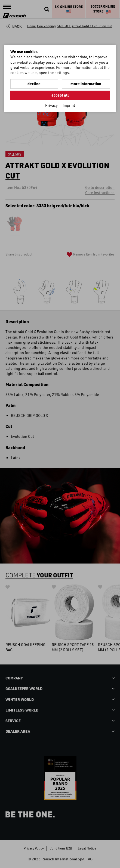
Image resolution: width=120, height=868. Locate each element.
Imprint (69, 105)
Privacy (51, 105)
